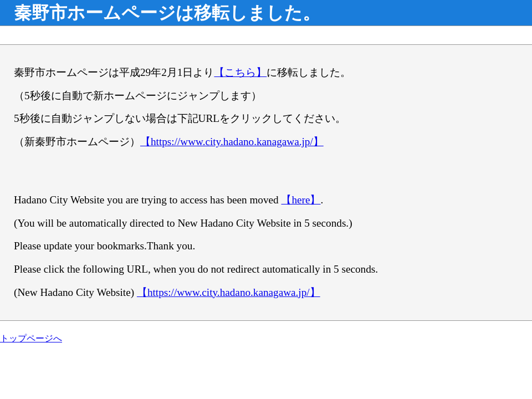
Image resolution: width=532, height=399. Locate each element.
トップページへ (31, 338)
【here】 (301, 200)
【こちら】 (240, 72)
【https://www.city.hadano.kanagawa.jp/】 (232, 142)
